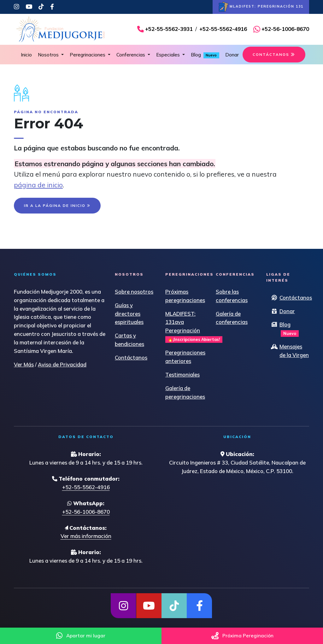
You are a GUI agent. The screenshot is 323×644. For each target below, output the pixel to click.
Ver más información (86, 536)
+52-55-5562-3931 (169, 29)
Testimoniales (182, 375)
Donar (232, 55)
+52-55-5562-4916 (223, 29)
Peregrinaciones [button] (88, 55)
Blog (205, 55)
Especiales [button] (169, 55)
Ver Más (24, 364)
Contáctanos (131, 357)
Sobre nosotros (134, 292)
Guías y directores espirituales (129, 314)
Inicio (26, 55)
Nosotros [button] (49, 55)
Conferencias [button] (131, 55)
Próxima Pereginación (242, 636)
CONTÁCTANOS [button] (274, 54)
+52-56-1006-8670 (285, 29)
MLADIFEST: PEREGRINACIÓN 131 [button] (261, 7)
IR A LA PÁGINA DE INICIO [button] (57, 205)
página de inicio (38, 185)
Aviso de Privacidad (62, 364)
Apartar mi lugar (81, 636)
